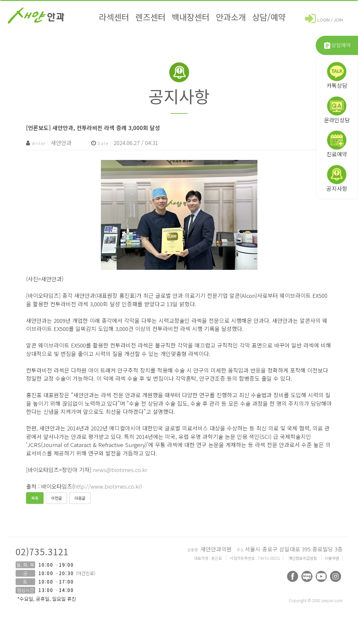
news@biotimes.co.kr (120, 470)
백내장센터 (191, 17)
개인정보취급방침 (303, 558)
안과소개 (231, 17)
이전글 (56, 498)
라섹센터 (114, 17)
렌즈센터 (150, 17)
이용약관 (332, 558)
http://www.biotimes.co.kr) (108, 486)
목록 (35, 498)
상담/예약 (269, 17)
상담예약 (337, 45)
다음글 (80, 498)
